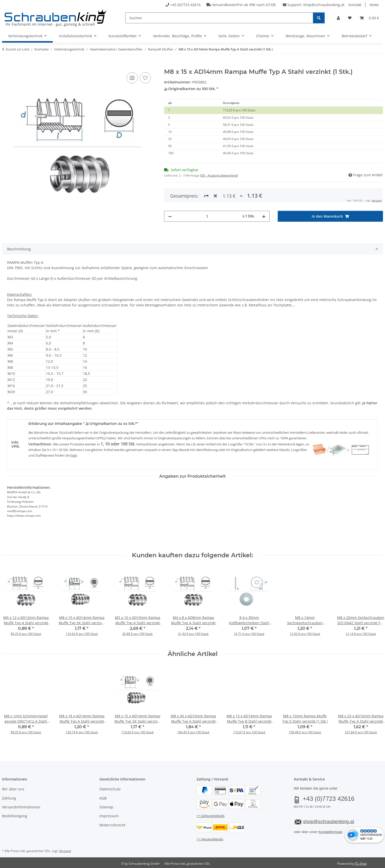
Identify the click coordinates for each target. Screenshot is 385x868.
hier (73, 455)
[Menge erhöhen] (264, 216)
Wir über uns (13, 789)
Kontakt (355, 5)
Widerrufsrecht (112, 825)
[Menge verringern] (170, 216)
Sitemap (106, 807)
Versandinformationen (21, 807)
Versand (377, 200)
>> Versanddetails (210, 839)
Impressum (109, 816)
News (374, 5)
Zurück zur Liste (17, 49)
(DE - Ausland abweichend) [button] (219, 175)
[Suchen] (219, 18)
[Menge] (207, 216)
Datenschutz (110, 789)
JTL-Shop (361, 864)
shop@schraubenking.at (324, 5)
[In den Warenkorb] (6, 65)
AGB (103, 798)
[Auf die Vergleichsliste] (132, 78)
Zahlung (9, 798)
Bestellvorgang (15, 816)
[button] (338, 18)
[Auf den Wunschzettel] (145, 78)
